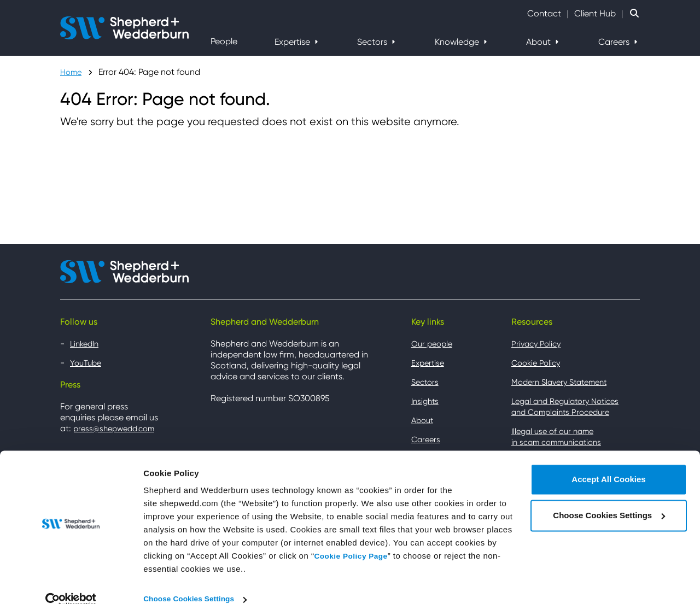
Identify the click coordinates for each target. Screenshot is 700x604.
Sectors (373, 42)
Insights (426, 401)
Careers (615, 42)
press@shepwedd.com (118, 428)
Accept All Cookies (608, 463)
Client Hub (595, 13)
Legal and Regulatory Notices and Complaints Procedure (570, 406)
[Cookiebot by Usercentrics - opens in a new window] (71, 583)
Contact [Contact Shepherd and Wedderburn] (544, 13)
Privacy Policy (538, 344)
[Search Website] (634, 13)
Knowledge (458, 42)
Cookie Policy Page (354, 539)
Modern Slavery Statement (564, 382)
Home (72, 72)
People (224, 41)
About (539, 42)
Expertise (293, 42)
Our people (434, 344)
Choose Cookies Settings (193, 582)
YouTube (87, 363)
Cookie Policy (538, 363)
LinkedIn (86, 344)
